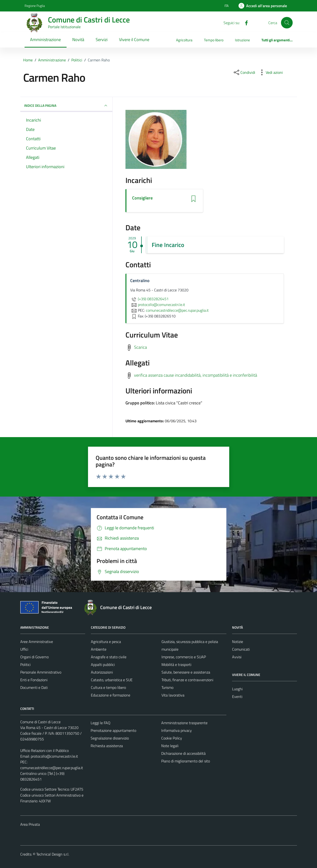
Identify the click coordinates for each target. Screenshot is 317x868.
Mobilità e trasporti (176, 664)
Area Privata (30, 824)
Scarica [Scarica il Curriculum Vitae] (140, 347)
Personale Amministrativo (41, 672)
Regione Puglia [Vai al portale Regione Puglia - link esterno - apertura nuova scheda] (35, 6)
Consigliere (142, 198)
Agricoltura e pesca (106, 642)
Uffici (24, 649)
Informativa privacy (177, 730)
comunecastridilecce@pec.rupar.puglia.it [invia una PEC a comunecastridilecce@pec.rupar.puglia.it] (177, 310)
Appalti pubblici (103, 664)
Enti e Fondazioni (34, 680)
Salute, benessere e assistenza (186, 672)
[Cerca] (287, 23)
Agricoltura (184, 40)
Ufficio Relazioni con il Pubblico (44, 750)
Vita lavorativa (173, 695)
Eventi (237, 697)
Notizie (238, 642)
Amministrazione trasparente (184, 723)
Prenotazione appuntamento (113, 730)
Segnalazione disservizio (110, 738)
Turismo (167, 687)
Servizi (102, 40)
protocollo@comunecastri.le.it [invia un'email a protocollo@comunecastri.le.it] (158, 305)
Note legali (170, 746)
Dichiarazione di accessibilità (183, 753)
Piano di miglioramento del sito (186, 761)
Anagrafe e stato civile (109, 657)
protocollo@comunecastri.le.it (54, 756)
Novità (78, 40)
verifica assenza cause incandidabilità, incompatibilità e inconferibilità (196, 375)
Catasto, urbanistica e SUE (112, 680)
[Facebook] (244, 22)
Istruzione (242, 40)
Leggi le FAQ (101, 723)
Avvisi (237, 657)
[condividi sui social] (244, 72)
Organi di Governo (34, 657)
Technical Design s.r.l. (53, 854)
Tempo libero (214, 40)
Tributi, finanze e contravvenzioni (187, 680)
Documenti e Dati (34, 687)
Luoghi (237, 689)
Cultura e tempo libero (108, 687)
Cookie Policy (172, 738)
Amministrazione (45, 40)
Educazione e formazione (111, 695)
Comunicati (241, 649)
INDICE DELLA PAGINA (66, 106)
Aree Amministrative (37, 642)
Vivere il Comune (134, 40)
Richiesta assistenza (107, 746)
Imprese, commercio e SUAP (184, 657)
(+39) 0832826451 (149, 299)
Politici (25, 664)
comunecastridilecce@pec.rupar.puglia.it (52, 768)
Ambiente (99, 649)
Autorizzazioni (102, 672)
